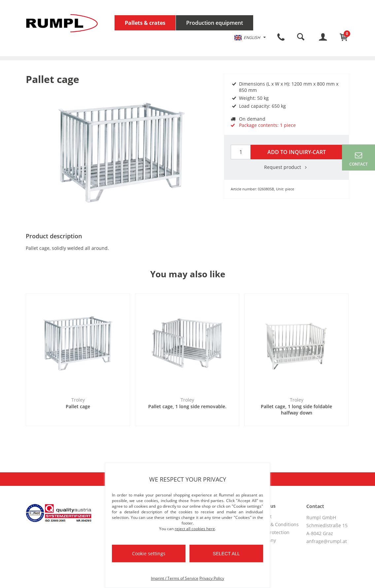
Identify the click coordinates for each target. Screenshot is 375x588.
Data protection (272, 532)
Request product (287, 167)
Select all (226, 554)
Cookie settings (149, 553)
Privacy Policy (212, 578)
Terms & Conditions (277, 524)
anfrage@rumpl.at (327, 541)
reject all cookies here (195, 529)
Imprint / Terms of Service (175, 578)
